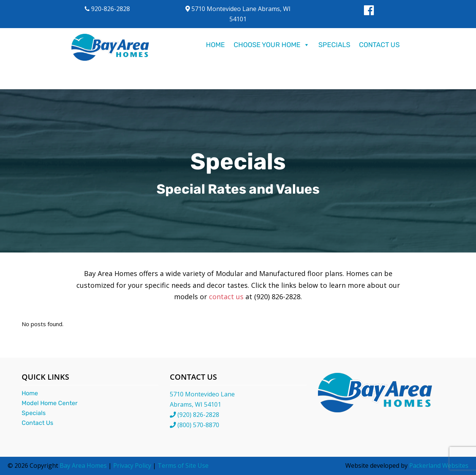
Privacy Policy (132, 466)
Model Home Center (50, 403)
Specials (334, 45)
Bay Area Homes (83, 466)
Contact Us (379, 45)
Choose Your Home (272, 45)
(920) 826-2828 (198, 415)
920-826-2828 (107, 9)
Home (215, 45)
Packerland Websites (439, 466)
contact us (226, 297)
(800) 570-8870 (198, 425)
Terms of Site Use (183, 466)
